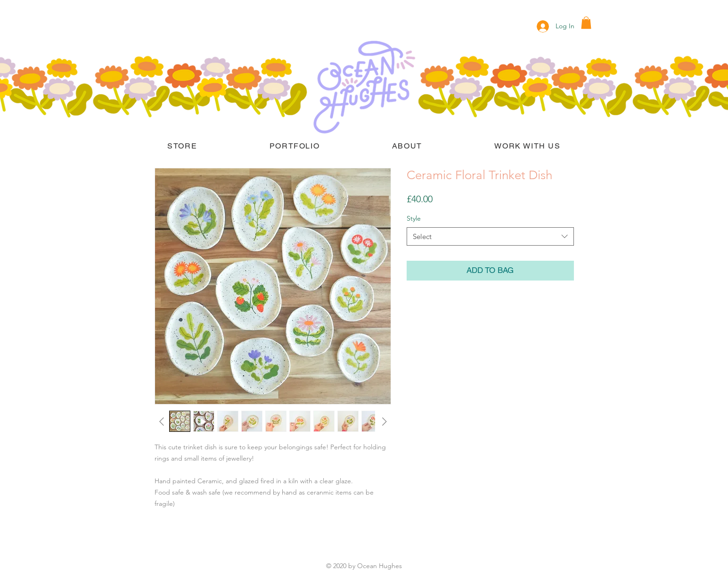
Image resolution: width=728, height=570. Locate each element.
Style (414, 218)
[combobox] (490, 236)
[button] (586, 23)
